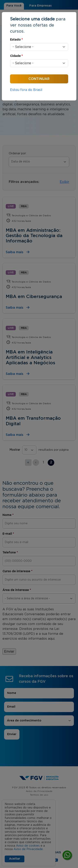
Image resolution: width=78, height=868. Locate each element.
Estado (16, 40)
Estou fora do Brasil (26, 90)
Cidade (16, 56)
